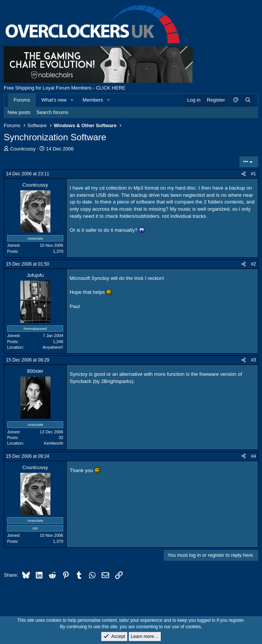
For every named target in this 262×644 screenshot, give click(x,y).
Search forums (53, 112)
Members (93, 100)
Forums (22, 100)
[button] (72, 100)
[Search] (248, 100)
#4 (254, 456)
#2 (254, 264)
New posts (19, 112)
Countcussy (23, 149)
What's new (54, 100)
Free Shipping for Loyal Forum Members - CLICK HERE (65, 88)
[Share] (244, 174)
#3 (254, 360)
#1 (254, 174)
